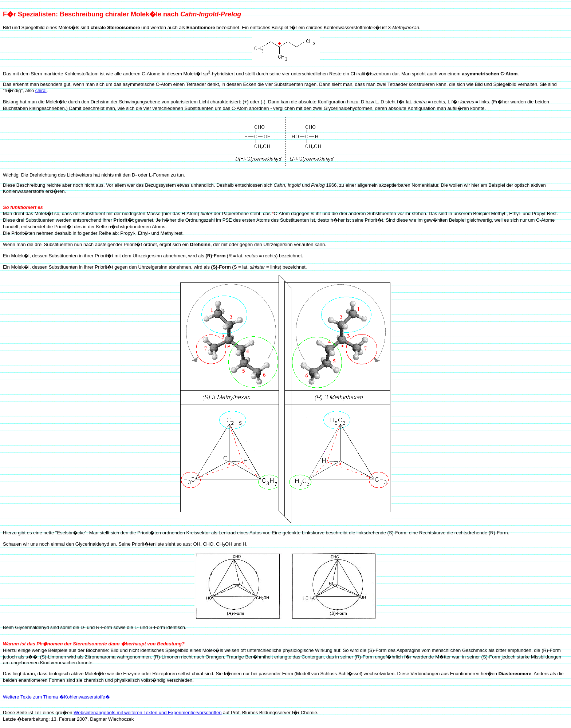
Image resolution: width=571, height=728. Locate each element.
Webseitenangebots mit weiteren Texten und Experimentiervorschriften (147, 713)
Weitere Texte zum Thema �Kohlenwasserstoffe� (56, 697)
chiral (41, 90)
